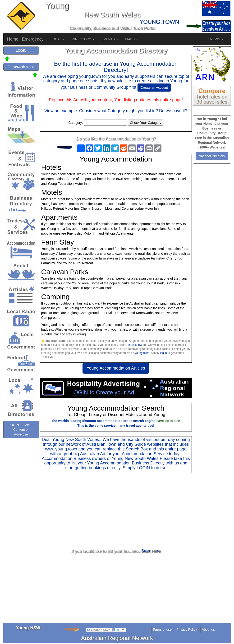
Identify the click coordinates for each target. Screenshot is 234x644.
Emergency (33, 39)
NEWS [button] (217, 39)
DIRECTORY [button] (83, 39)
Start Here (151, 551)
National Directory (212, 156)
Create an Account (154, 88)
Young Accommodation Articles (116, 368)
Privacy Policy (187, 630)
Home (13, 39)
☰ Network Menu (21, 67)
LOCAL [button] (58, 39)
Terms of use (162, 630)
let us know (135, 345)
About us (208, 630)
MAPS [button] (132, 39)
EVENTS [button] (110, 39)
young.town (142, 353)
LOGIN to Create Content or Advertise (21, 430)
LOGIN (143, 468)
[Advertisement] (116, 511)
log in (163, 353)
